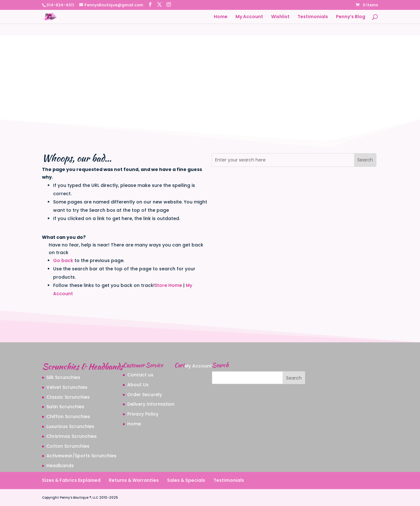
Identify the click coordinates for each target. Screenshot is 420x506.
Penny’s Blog (351, 17)
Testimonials (313, 17)
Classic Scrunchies (68, 397)
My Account (249, 17)
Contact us (140, 375)
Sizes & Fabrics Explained (71, 480)
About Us (138, 385)
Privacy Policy (143, 414)
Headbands (60, 466)
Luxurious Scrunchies (70, 426)
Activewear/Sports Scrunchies (81, 456)
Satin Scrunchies (65, 407)
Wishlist (280, 17)
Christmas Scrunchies (72, 436)
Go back (63, 260)
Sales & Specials (186, 480)
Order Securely (145, 395)
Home (221, 17)
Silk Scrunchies (63, 377)
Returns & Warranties (134, 480)
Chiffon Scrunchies (68, 417)
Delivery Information (151, 404)
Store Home (168, 285)
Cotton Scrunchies (68, 446)
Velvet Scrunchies (67, 387)
